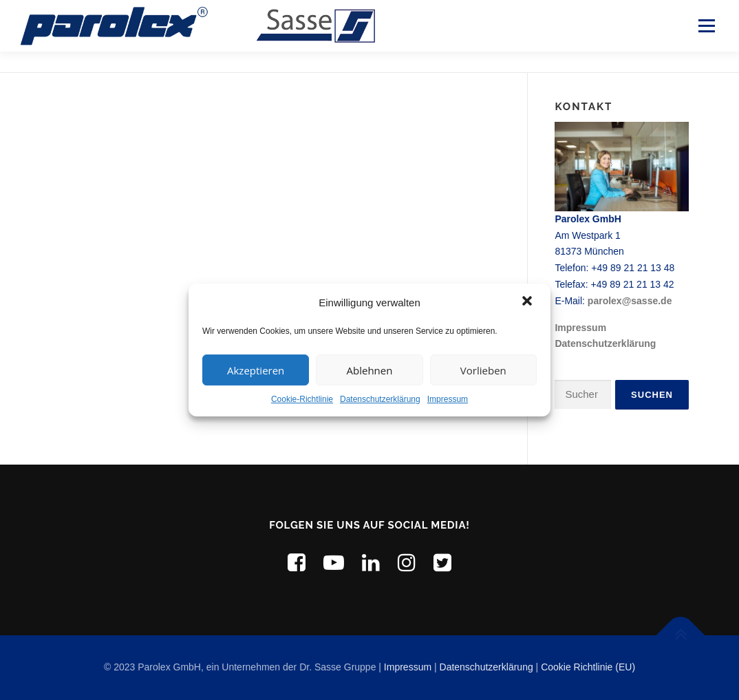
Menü (706, 25)
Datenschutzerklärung (380, 399)
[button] (528, 302)
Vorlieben (483, 370)
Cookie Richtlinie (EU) (588, 667)
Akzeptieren (256, 370)
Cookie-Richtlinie (302, 399)
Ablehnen (370, 370)
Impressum (448, 399)
